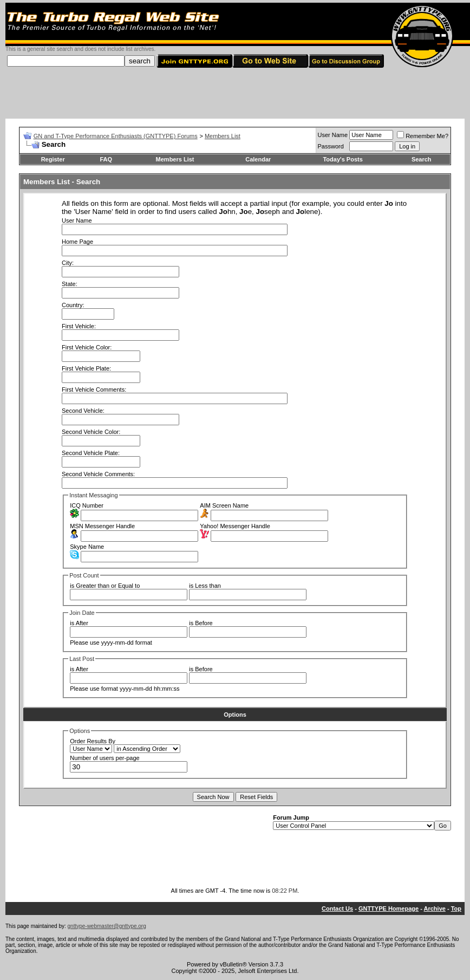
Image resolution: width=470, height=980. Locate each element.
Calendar (258, 159)
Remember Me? (423, 136)
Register (53, 159)
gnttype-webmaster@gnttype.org (107, 926)
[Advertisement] (235, 94)
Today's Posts (342, 159)
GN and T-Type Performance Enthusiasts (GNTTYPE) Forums (116, 136)
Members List (223, 136)
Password (331, 146)
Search (422, 159)
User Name (333, 135)
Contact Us (337, 908)
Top (456, 908)
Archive (435, 908)
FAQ (106, 159)
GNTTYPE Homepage (389, 908)
